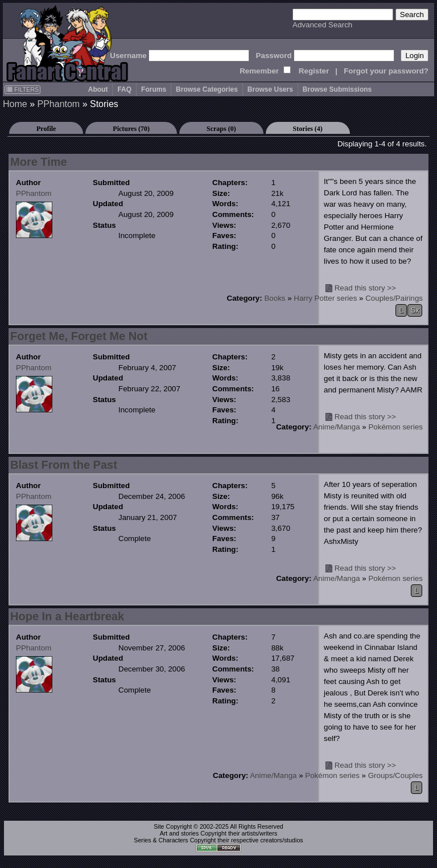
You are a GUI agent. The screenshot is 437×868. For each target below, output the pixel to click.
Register (314, 71)
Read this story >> (365, 288)
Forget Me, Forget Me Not (79, 336)
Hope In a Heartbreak (67, 616)
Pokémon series (395, 427)
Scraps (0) (221, 129)
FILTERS (22, 89)
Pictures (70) (131, 129)
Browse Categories (207, 89)
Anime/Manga (336, 427)
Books (275, 298)
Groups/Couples (395, 775)
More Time (39, 162)
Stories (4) (308, 129)
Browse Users (270, 89)
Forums (154, 89)
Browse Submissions (337, 89)
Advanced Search (322, 25)
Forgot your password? (386, 71)
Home (15, 104)
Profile (46, 129)
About (98, 89)
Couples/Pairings (394, 298)
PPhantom (58, 104)
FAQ (124, 89)
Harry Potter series (325, 298)
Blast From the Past (64, 465)
